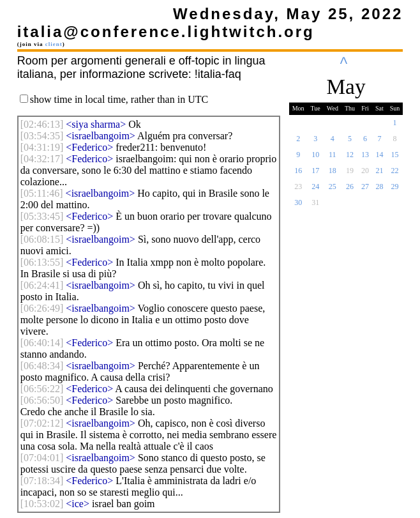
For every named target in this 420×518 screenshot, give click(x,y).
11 (333, 158)
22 (395, 174)
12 (350, 158)
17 (315, 174)
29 (395, 190)
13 (365, 158)
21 (379, 174)
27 (365, 190)
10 (315, 158)
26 (350, 190)
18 (333, 174)
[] (42, 124)
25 (333, 190)
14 (379, 158)
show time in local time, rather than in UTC (119, 99)
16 (298, 174)
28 (379, 190)
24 (315, 190)
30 (298, 206)
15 (395, 158)
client (54, 44)
